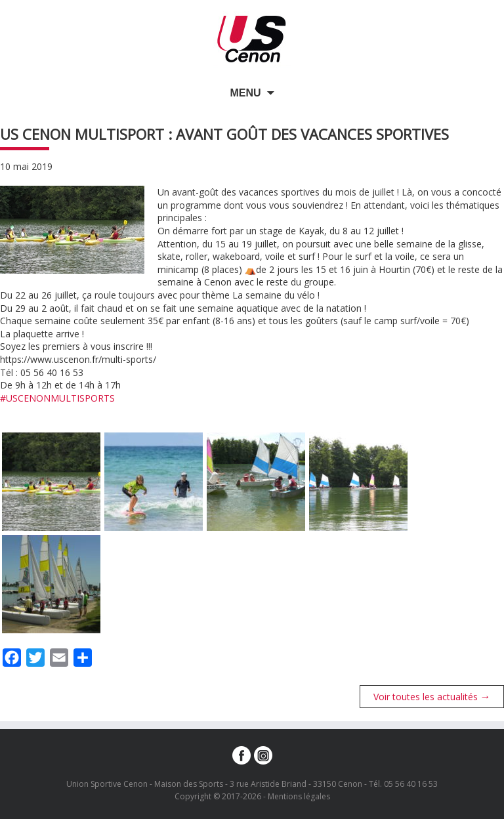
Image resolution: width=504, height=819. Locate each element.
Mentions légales (299, 796)
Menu (245, 93)
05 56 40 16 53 (411, 784)
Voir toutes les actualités (432, 696)
